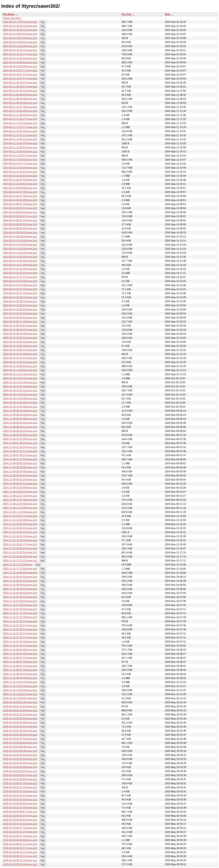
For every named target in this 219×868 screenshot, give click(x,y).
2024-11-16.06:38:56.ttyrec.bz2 (20, 585)
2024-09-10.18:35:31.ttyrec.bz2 (20, 26)
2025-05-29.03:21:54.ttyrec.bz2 (20, 759)
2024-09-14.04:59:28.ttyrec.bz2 (20, 200)
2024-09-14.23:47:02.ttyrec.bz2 (20, 289)
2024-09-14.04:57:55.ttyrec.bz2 (20, 196)
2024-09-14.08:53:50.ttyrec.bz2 (20, 212)
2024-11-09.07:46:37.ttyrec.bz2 (20, 455)
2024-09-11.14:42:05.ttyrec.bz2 (20, 143)
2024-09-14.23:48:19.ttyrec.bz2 (20, 297)
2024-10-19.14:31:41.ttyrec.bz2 (20, 390)
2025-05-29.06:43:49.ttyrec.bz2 (20, 864)
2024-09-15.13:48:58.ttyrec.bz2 (20, 370)
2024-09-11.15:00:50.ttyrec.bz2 (20, 147)
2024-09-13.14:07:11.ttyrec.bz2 (20, 164)
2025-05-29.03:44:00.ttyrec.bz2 (20, 800)
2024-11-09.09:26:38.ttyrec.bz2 (20, 467)
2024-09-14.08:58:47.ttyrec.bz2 (20, 216)
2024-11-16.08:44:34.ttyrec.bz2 (20, 678)
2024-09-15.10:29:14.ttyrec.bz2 (20, 362)
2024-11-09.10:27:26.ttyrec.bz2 (20, 500)
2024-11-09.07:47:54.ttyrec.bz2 (20, 459)
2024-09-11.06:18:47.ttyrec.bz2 (20, 87)
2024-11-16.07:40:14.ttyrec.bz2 (20, 633)
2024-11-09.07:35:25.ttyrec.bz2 (20, 443)
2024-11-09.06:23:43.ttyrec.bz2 (20, 415)
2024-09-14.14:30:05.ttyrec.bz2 (20, 261)
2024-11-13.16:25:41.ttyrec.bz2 (20, 528)
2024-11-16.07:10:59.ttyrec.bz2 (20, 609)
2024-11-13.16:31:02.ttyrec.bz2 (20, 532)
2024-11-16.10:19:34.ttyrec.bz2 (20, 682)
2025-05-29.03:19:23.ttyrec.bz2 (20, 755)
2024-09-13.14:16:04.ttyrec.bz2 (20, 168)
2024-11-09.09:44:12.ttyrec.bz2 (20, 484)
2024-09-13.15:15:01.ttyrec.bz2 (20, 176)
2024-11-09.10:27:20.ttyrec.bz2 (20, 496)
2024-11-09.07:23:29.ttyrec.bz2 (20, 439)
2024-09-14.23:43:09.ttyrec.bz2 (20, 281)
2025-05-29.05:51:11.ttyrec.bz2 (20, 844)
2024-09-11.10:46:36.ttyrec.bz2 (20, 111)
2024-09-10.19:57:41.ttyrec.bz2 (20, 74)
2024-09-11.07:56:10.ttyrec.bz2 (20, 91)
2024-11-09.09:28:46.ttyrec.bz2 (20, 472)
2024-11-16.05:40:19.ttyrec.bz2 (20, 577)
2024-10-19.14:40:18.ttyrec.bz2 (20, 394)
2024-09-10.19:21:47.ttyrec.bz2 (20, 54)
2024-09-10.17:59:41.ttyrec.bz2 (20, 22)
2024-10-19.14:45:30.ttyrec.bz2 (20, 403)
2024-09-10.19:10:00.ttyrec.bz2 (20, 46)
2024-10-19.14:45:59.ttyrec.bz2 (20, 407)
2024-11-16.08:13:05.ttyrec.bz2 (20, 654)
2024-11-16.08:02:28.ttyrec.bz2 (20, 650)
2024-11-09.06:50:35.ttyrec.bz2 (20, 431)
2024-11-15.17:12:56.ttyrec (18, 565)
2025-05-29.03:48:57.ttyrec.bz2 (20, 812)
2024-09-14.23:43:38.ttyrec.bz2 (20, 285)
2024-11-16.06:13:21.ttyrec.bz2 (20, 581)
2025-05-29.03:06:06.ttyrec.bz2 (20, 747)
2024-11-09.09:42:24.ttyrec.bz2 (20, 480)
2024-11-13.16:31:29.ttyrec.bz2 (20, 536)
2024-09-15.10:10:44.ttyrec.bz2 (20, 354)
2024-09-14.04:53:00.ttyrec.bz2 (20, 188)
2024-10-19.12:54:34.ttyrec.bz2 (20, 378)
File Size (126, 14)
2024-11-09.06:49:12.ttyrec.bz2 (20, 427)
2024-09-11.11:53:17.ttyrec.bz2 (20, 127)
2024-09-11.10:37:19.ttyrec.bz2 (20, 107)
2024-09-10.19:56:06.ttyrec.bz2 (20, 66)
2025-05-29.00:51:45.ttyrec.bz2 (20, 702)
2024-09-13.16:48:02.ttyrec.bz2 (20, 184)
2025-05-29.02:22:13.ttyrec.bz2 (20, 714)
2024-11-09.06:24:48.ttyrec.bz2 (20, 419)
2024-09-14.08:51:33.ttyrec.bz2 (20, 204)
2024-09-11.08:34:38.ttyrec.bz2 (20, 99)
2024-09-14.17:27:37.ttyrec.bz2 (20, 277)
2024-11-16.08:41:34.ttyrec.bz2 (20, 670)
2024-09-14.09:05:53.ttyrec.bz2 (20, 233)
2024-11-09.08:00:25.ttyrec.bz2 (20, 463)
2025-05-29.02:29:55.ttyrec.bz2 (20, 719)
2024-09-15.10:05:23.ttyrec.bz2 (20, 342)
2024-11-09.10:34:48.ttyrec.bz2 (20, 504)
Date (167, 14)
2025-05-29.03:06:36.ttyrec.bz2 (20, 751)
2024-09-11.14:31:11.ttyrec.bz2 (20, 135)
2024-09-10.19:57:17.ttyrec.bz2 (20, 70)
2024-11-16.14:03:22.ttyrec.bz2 (20, 694)
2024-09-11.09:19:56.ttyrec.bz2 (20, 103)
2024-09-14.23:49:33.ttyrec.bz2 (20, 301)
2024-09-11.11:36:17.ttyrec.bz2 (20, 119)
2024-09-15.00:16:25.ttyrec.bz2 (20, 330)
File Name (9, 14)
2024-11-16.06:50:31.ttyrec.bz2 (20, 589)
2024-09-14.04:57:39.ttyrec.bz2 (20, 192)
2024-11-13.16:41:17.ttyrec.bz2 (20, 544)
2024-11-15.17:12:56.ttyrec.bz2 (20, 569)
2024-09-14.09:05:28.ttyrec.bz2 (20, 228)
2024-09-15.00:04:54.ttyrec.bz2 (20, 318)
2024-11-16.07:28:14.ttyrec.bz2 (20, 621)
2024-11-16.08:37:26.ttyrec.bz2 (20, 662)
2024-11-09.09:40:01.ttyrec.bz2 (20, 476)
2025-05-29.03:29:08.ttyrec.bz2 (20, 767)
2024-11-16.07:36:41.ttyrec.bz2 (20, 629)
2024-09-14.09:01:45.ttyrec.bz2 (20, 220)
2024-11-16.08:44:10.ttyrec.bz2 (20, 674)
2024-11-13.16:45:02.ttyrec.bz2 (20, 548)
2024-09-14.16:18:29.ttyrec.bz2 (20, 269)
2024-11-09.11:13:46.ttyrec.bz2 (20, 508)
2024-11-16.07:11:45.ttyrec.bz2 (20, 613)
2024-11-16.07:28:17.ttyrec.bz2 (20, 625)
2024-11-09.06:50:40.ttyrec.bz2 (20, 435)
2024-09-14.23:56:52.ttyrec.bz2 (20, 313)
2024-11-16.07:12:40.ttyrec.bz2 (20, 617)
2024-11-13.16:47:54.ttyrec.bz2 (20, 552)
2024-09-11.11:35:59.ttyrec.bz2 (20, 115)
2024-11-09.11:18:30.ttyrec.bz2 (20, 512)
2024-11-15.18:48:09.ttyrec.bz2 (20, 573)
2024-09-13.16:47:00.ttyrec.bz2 (20, 180)
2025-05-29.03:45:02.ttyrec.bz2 (20, 804)
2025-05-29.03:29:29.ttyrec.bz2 (20, 771)
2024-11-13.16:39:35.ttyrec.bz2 (20, 540)
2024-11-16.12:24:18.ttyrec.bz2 (20, 686)
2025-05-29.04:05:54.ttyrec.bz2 (20, 820)
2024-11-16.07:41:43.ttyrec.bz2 (20, 646)
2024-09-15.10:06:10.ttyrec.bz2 (20, 350)
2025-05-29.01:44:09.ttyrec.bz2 (20, 710)
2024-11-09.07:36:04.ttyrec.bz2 (20, 447)
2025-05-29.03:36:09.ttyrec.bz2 (20, 779)
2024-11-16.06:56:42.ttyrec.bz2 (20, 593)
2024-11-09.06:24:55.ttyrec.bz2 (20, 423)
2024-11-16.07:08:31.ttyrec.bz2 (20, 601)
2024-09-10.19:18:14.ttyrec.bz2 (20, 50)
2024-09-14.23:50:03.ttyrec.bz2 (20, 309)
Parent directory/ (12, 18)
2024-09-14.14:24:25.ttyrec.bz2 (20, 253)
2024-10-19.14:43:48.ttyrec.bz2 (20, 399)
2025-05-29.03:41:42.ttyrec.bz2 (20, 787)
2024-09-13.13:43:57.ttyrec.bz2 (20, 156)
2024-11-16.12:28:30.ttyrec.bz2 (20, 690)
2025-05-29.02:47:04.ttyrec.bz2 (20, 739)
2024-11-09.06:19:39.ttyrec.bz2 (20, 411)
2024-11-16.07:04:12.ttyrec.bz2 (20, 597)
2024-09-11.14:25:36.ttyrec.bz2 (20, 131)
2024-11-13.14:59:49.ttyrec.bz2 (20, 520)
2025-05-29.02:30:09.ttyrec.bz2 (20, 723)
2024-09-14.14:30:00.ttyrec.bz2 (20, 257)
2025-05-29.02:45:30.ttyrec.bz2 (20, 731)
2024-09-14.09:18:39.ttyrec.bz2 (20, 237)
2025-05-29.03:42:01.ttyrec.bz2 (20, 796)
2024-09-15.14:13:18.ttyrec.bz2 (20, 374)
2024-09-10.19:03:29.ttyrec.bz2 (20, 34)
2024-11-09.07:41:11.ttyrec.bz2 (20, 451)
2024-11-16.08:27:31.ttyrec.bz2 (20, 658)
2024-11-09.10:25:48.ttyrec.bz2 (20, 488)
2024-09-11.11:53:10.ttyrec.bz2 (20, 123)
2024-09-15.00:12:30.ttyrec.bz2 (20, 322)
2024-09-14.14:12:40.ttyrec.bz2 (20, 241)
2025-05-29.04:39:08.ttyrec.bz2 (20, 840)
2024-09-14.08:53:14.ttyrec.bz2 (20, 208)
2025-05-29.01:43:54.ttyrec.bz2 (20, 706)
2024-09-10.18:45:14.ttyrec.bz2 (20, 30)
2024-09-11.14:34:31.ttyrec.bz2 (20, 139)
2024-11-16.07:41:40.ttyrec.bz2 (20, 642)
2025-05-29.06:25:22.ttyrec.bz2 (20, 852)
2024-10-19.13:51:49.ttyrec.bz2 (20, 382)
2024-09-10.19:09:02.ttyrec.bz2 (20, 42)
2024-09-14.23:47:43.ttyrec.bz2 (20, 293)
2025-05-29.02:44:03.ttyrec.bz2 (20, 727)
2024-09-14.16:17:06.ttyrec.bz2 (20, 265)
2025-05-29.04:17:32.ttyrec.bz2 (20, 828)
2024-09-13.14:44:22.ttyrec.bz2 (20, 172)
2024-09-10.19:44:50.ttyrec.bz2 (20, 58)
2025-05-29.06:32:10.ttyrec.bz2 (20, 860)
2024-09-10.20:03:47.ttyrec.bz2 (20, 83)
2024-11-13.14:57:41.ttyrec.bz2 (20, 516)
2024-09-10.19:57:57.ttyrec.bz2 (20, 78)
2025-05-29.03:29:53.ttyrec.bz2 (20, 775)
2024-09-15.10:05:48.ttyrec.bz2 (20, 346)
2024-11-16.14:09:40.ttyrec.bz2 (20, 698)
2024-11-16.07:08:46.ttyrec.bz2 (20, 605)
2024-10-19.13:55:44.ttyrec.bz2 (20, 386)
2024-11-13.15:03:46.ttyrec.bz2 (20, 524)
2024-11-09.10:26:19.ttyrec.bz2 (20, 492)
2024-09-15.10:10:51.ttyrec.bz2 (20, 358)
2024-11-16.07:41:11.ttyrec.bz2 (20, 637)
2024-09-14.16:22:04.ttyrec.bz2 (20, 273)
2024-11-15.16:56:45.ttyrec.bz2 (20, 557)
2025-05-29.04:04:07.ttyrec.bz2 (20, 816)
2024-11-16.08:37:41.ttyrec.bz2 (20, 666)
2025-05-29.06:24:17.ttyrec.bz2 (20, 848)
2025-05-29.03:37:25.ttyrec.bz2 (20, 783)
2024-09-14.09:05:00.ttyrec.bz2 (20, 224)
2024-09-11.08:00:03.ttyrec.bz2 (20, 95)
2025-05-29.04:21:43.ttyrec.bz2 (20, 832)
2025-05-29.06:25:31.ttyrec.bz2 (20, 856)
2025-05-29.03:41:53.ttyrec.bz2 (20, 791)
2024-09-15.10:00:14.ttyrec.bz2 (20, 338)
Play (43, 22)
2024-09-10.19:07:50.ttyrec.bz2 (20, 38)
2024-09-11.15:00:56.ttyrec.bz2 (20, 151)
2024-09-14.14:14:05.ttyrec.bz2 (20, 245)
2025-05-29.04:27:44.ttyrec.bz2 (20, 836)
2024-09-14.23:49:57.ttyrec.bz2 (20, 305)
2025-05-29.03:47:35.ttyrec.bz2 (20, 808)
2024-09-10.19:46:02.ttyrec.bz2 (20, 62)
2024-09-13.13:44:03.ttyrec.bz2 (20, 160)
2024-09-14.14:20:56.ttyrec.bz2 (20, 249)
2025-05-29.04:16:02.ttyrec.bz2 (20, 824)
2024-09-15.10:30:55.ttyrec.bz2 (20, 366)
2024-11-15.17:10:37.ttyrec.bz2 (20, 561)
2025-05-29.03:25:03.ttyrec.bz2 (20, 763)
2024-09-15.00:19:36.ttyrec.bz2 (20, 334)
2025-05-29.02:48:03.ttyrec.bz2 (20, 743)
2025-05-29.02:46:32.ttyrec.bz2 (20, 735)
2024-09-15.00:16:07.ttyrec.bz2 (20, 326)
